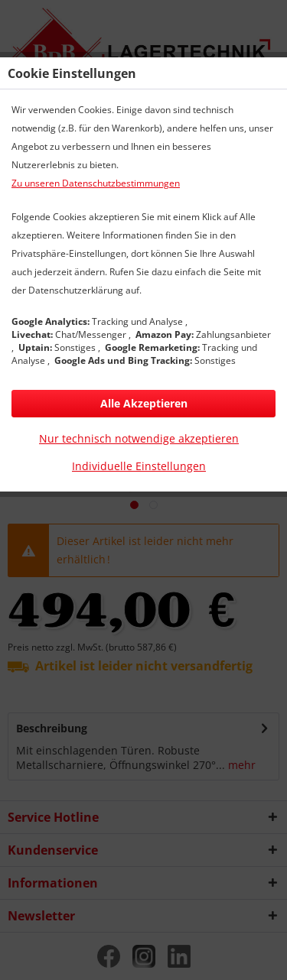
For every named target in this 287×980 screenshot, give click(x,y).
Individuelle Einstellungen (139, 466)
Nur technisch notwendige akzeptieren (139, 438)
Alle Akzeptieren (144, 403)
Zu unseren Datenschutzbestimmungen (96, 183)
